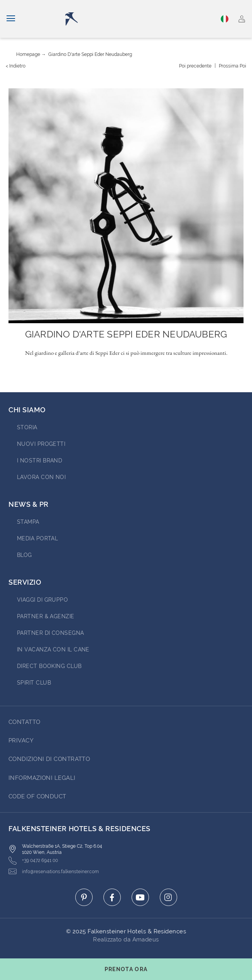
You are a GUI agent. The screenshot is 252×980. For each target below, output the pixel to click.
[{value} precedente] (195, 66)
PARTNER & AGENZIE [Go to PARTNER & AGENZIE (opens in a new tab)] (46, 616)
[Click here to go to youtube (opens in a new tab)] (140, 897)
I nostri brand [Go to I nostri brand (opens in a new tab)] (40, 460)
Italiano (225, 19)
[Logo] (127, 19)
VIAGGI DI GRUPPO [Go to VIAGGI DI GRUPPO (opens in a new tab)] (42, 600)
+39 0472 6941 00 (33, 861)
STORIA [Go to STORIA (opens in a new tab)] (27, 427)
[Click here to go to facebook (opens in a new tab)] (112, 897)
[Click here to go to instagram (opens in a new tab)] (168, 897)
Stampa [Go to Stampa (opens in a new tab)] (28, 522)
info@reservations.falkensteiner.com (54, 871)
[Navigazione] (11, 19)
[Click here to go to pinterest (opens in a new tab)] (84, 897)
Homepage (28, 54)
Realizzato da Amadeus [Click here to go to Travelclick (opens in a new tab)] (126, 940)
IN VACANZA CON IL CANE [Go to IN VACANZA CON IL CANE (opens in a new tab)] (53, 649)
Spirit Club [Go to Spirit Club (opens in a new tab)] (34, 683)
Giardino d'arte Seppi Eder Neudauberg (90, 54)
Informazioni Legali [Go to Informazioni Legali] (42, 778)
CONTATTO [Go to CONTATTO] (25, 722)
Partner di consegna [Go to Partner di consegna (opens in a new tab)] (51, 633)
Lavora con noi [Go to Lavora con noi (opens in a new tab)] (41, 477)
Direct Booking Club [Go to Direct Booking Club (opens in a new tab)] (49, 666)
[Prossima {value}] (233, 66)
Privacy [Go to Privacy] (21, 740)
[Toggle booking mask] (126, 969)
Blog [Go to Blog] (25, 555)
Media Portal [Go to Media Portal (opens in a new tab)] (37, 538)
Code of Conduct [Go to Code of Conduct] (37, 796)
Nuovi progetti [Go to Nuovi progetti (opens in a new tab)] (41, 444)
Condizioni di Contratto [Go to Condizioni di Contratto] (49, 759)
